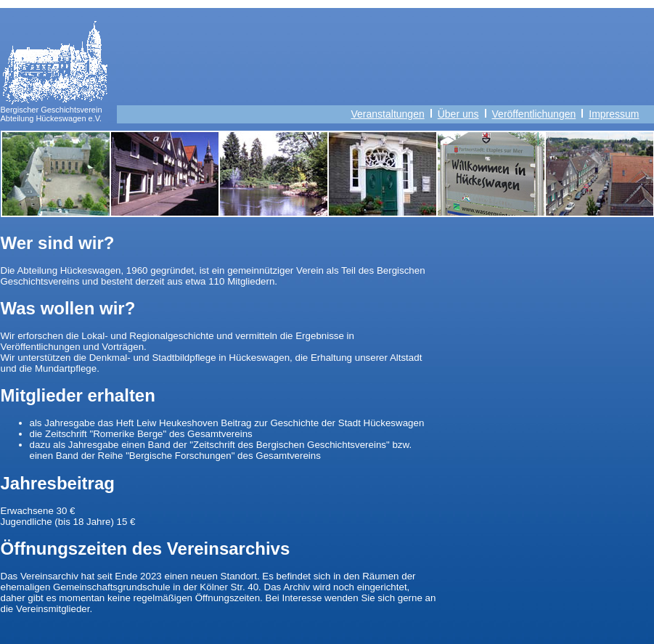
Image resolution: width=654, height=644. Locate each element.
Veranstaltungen (388, 114)
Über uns (458, 114)
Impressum (621, 114)
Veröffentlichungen (534, 114)
